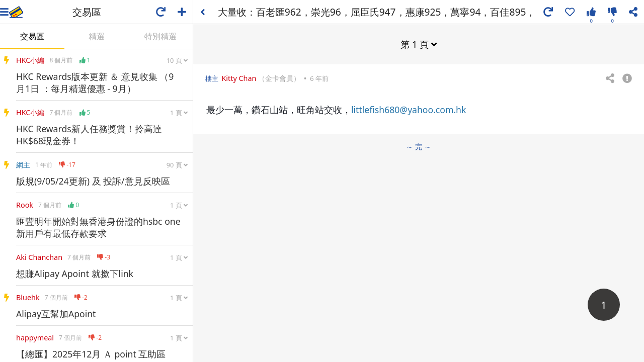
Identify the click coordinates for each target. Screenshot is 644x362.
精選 (97, 36)
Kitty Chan (239, 78)
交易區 (32, 36)
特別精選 (160, 36)
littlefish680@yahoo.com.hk (409, 110)
